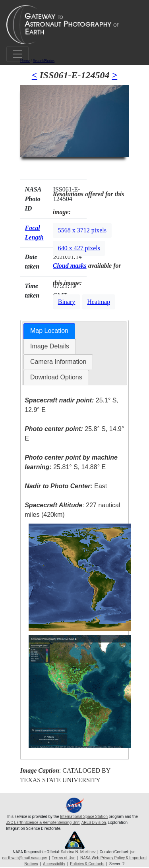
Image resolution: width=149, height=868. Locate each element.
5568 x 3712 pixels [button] (82, 230)
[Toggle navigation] (17, 54)
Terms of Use (63, 858)
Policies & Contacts (87, 864)
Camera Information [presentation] (58, 362)
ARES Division (94, 823)
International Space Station (84, 817)
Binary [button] (67, 302)
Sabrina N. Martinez (78, 852)
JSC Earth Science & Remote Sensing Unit (43, 823)
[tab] (49, 331)
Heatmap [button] (99, 302)
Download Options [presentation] (56, 377)
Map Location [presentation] (49, 331)
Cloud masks (70, 266)
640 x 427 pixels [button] (79, 248)
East (66, 486)
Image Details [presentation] (50, 346)
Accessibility (54, 864)
